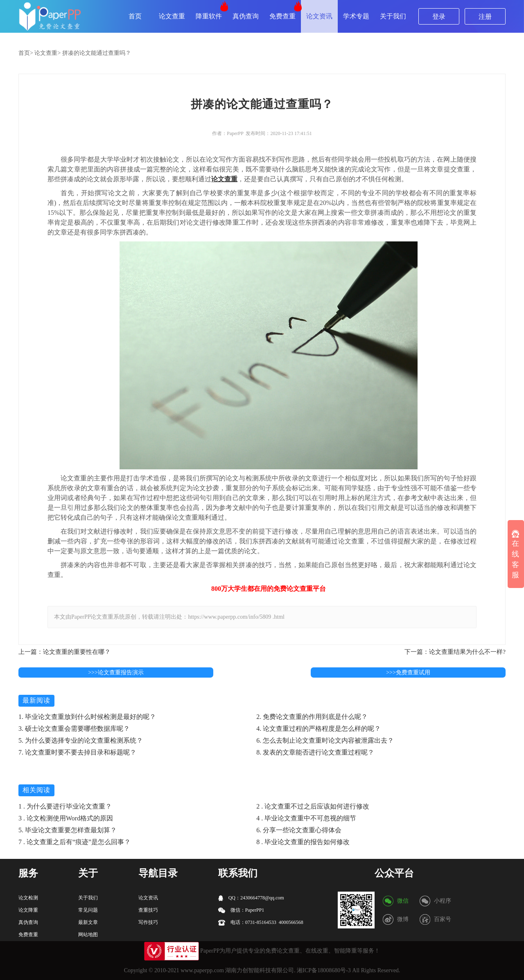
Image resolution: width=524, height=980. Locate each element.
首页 (135, 16)
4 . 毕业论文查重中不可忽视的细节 (306, 818)
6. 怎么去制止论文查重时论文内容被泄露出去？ (325, 740)
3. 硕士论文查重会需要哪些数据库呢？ (74, 729)
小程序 (443, 901)
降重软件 (209, 16)
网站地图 (88, 935)
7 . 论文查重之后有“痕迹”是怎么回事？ (75, 842)
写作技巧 (148, 922)
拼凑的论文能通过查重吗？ (97, 53)
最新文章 (88, 922)
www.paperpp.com (202, 970)
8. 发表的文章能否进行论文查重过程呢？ (315, 752)
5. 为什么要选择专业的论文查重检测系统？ (81, 740)
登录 (439, 17)
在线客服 (515, 555)
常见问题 (88, 910)
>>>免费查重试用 (408, 672)
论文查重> (47, 53)
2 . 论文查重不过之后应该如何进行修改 (313, 806)
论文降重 (28, 910)
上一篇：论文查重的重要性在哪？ (64, 652)
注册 (485, 17)
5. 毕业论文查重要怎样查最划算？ (68, 830)
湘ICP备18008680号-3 (324, 970)
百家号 (443, 919)
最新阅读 (36, 700)
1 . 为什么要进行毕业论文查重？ (65, 806)
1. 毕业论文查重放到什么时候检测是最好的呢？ (87, 717)
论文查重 (172, 16)
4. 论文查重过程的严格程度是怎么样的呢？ (318, 729)
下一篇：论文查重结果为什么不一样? (455, 652)
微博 (403, 919)
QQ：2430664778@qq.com (251, 898)
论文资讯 (319, 16)
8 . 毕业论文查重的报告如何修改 (303, 842)
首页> (26, 53)
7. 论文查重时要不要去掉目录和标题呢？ (77, 752)
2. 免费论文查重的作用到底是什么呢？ (312, 717)
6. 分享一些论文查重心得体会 (299, 830)
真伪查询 (246, 16)
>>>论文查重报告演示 (116, 672)
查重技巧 (148, 910)
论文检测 (28, 898)
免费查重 (282, 16)
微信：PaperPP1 (241, 910)
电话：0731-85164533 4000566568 (261, 923)
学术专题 (356, 16)
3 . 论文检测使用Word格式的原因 (66, 818)
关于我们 (393, 16)
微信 (403, 901)
